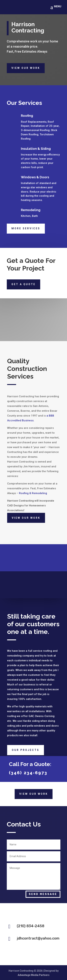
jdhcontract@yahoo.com (38, 938)
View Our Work (26, 68)
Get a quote (23, 284)
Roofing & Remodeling (33, 493)
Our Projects (26, 750)
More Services (26, 228)
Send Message (43, 894)
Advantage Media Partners (34, 975)
